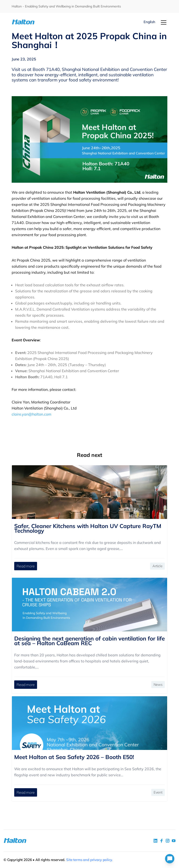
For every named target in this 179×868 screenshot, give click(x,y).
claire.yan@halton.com (31, 414)
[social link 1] (155, 841)
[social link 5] (168, 841)
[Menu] (164, 22)
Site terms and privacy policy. (89, 860)
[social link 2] (162, 841)
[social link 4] (174, 841)
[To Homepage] (25, 22)
